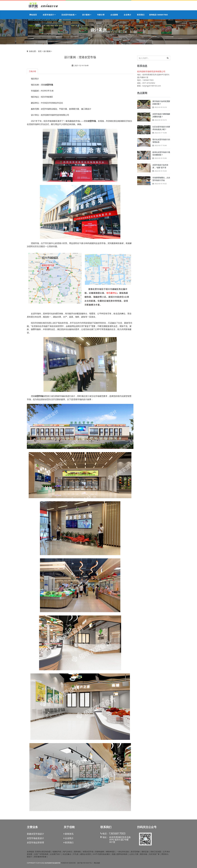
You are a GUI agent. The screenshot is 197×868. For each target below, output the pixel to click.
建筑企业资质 (86, 854)
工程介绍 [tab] (32, 71)
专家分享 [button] (101, 15)
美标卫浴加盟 (156, 852)
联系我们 (69, 842)
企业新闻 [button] (114, 15)
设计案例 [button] (87, 15)
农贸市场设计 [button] (49, 15)
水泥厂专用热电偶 (41, 854)
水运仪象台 (67, 854)
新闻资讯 (69, 834)
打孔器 (76, 854)
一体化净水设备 (123, 852)
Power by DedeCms (68, 863)
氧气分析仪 (68, 852)
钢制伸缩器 (110, 852)
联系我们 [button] (141, 15)
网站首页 (33, 15)
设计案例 (47, 51)
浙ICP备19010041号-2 (85, 863)
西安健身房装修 (40, 857)
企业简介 (69, 838)
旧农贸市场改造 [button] (69, 15)
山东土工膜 (134, 854)
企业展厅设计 (55, 854)
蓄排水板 (144, 854)
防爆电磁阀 (100, 852)
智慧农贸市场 (88, 852)
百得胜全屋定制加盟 (43, 852)
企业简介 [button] (128, 15)
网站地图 (97, 863)
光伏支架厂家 (154, 854)
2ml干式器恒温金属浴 (101, 854)
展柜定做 (145, 852)
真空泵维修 (135, 852)
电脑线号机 (57, 852)
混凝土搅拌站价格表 (120, 854)
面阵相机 (77, 852)
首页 (40, 51)
